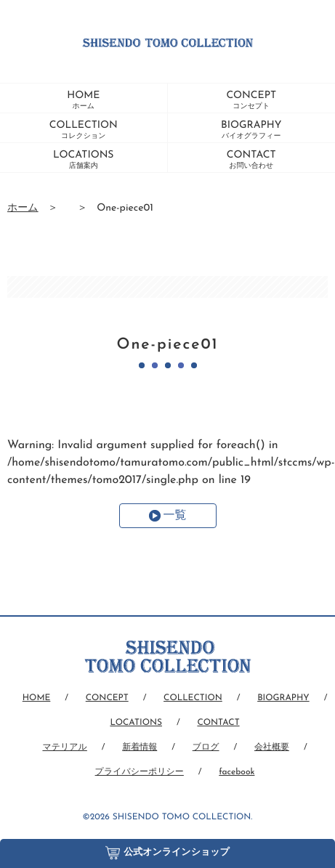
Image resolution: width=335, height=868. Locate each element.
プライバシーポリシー (140, 772)
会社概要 (272, 747)
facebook (237, 772)
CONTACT (251, 160)
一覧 (175, 516)
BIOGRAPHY (251, 130)
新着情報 (140, 747)
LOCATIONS (84, 160)
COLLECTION (84, 130)
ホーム (23, 208)
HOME (83, 100)
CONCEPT (251, 100)
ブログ (206, 747)
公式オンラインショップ (167, 849)
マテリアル (64, 747)
